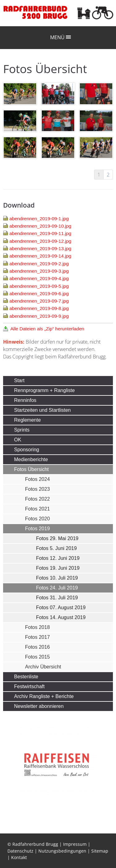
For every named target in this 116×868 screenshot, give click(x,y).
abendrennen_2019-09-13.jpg (40, 248)
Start (19, 380)
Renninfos (25, 400)
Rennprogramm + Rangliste (45, 390)
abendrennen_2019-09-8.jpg (39, 308)
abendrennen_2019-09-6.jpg (39, 293)
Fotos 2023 (37, 489)
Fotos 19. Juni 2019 (58, 568)
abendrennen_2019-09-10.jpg (40, 226)
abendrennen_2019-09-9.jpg (39, 316)
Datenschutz (20, 851)
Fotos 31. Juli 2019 (57, 598)
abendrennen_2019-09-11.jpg (40, 233)
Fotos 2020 (37, 519)
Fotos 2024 (37, 479)
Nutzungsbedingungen (62, 851)
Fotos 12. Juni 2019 (58, 558)
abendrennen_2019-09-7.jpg (39, 301)
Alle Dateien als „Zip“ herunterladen (47, 329)
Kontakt (19, 857)
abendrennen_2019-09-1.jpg (39, 219)
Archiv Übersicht (43, 667)
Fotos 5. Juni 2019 (57, 548)
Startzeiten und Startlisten (43, 410)
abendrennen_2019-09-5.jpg (39, 286)
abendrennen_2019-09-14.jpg (40, 256)
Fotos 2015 (37, 657)
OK (18, 440)
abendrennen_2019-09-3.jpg (39, 271)
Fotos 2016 (37, 647)
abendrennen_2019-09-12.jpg (40, 241)
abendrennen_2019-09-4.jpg (39, 278)
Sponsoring (27, 450)
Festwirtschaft (30, 686)
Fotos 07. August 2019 (61, 608)
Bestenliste (26, 677)
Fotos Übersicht (32, 469)
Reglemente (28, 420)
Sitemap (100, 851)
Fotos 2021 (37, 509)
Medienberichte (31, 459)
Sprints (22, 430)
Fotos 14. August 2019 (61, 617)
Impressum (75, 844)
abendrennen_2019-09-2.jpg (39, 264)
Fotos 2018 (37, 627)
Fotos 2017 (37, 637)
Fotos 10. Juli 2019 (57, 578)
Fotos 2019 (37, 529)
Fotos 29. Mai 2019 (57, 538)
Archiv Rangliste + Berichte (44, 696)
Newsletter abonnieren (39, 706)
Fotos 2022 (37, 499)
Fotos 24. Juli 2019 (57, 588)
